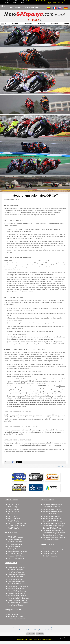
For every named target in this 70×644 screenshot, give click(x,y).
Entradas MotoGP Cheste (51, 516)
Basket (36, 20)
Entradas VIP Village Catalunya (53, 526)
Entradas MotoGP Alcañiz (51, 514)
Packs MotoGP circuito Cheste (18, 586)
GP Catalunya (28, 23)
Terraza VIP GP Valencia (16, 556)
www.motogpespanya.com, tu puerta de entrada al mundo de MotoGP (35, 639)
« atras (59, 466)
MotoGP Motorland (14, 521)
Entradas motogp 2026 (12, 627)
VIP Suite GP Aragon (15, 554)
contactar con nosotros (15, 617)
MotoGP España (13, 528)
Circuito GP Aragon (49, 554)
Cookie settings (31, 634)
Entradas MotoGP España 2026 (52, 2)
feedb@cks (34, 630)
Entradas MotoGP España (52, 540)
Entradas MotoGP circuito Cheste (54, 523)
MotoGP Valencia (13, 509)
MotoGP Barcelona (14, 512)
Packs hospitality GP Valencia (18, 603)
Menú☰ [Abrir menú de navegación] (3, 7)
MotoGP (41, 1)
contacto (67, 23)
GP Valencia (41, 23)
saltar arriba (67, 635)
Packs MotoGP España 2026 (61, 2)
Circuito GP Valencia (50, 556)
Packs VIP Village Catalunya (17, 591)
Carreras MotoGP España (16, 526)
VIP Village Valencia (14, 549)
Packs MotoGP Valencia (16, 572)
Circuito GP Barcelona (50, 551)
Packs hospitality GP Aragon (17, 600)
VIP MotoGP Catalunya (15, 537)
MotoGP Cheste (13, 516)
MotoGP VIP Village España (17, 523)
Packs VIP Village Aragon (16, 593)
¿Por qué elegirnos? (43, 630)
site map (53, 630)
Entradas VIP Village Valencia (53, 530)
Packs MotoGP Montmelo (16, 582)
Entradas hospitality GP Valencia (54, 537)
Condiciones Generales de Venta (28, 627)
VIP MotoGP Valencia (15, 542)
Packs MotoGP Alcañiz (15, 577)
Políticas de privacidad (51, 627)
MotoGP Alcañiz (13, 514)
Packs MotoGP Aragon (15, 570)
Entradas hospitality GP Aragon (53, 535)
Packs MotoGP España (15, 605)
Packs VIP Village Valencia (17, 596)
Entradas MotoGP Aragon (51, 507)
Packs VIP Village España (16, 589)
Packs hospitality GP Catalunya (18, 598)
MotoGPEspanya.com (36, 638)
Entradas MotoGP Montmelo (52, 519)
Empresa (21, 630)
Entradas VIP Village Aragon (52, 528)
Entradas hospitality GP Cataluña (54, 533)
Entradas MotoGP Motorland (52, 521)
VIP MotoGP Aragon (14, 539)
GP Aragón (15, 23)
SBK (45, 1)
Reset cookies (40, 634)
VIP (36, 1)
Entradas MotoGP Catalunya (52, 504)
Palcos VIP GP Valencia (16, 558)
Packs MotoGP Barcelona (16, 574)
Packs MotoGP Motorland (16, 584)
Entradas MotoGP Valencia (52, 509)
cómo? (27, 630)
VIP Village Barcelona (15, 544)
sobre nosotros (13, 614)
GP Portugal (54, 23)
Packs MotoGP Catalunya (16, 567)
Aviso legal (41, 627)
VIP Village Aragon (14, 547)
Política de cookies (63, 627)
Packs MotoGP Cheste (15, 579)
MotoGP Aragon (13, 507)
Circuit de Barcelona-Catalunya (53, 549)
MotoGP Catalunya (14, 504)
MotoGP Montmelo (14, 519)
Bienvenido (31, 1)
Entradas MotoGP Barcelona (52, 512)
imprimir (64, 466)
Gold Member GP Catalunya (17, 551)
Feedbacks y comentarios (16, 619)
